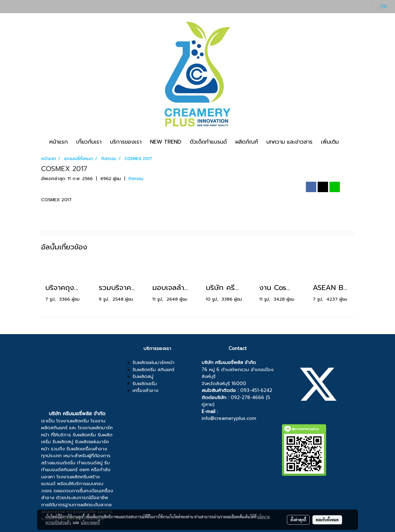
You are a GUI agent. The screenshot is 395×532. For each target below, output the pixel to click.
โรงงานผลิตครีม (73, 421)
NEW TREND (166, 142)
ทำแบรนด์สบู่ (90, 463)
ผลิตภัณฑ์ (247, 142)
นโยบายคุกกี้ (90, 522)
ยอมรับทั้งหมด (327, 520)
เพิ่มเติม (330, 142)
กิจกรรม (136, 178)
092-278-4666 (247, 397)
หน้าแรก (59, 142)
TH (380, 7)
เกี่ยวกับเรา (89, 142)
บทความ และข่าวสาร (289, 142)
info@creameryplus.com (229, 418)
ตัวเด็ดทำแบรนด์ (208, 142)
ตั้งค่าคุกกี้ (298, 520)
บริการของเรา (126, 142)
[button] (348, 142)
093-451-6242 (256, 390)
